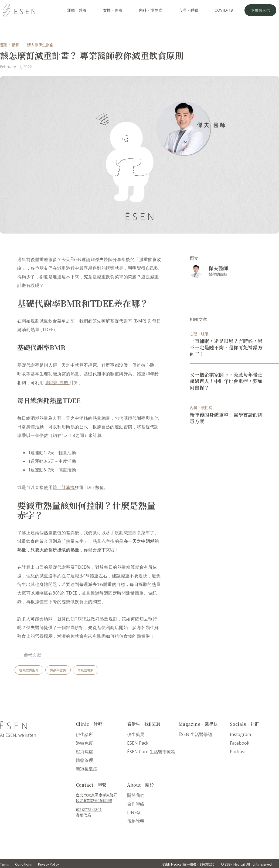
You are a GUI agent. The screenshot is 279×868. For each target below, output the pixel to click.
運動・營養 (9, 45)
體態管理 (84, 760)
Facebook (240, 743)
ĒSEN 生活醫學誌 (195, 734)
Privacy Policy (48, 864)
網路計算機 (57, 382)
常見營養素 (86, 670)
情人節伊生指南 (40, 45)
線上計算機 (64, 487)
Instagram (240, 734)
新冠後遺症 (87, 769)
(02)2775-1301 (89, 809)
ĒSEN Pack (138, 743)
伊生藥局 (136, 734)
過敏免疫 (84, 743)
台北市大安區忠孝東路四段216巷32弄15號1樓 (97, 798)
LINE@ (134, 813)
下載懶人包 (260, 10)
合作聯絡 (136, 804)
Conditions (23, 864)
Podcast (238, 752)
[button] (89, 655)
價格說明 (136, 821)
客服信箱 (83, 815)
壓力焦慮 (84, 752)
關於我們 (136, 795)
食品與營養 (58, 670)
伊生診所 (84, 734)
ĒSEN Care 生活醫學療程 (151, 752)
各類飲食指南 (29, 670)
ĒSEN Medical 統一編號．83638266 (188, 864)
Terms (4, 864)
